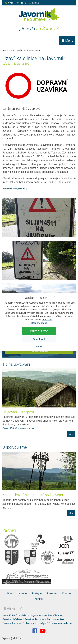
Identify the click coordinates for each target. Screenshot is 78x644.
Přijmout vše (39, 331)
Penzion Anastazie (61, 623)
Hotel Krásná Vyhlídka (15, 615)
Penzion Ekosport (12, 623)
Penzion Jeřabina (12, 619)
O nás (11, 3)
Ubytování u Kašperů (18, 412)
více (71, 434)
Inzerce (23, 593)
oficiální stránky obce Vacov (17, 189)
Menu (67, 40)
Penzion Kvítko (55, 619)
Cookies (67, 593)
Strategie (36, 593)
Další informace (39, 323)
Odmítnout (39, 339)
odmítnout (47, 320)
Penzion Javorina (34, 619)
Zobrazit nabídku (39, 351)
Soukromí (52, 593)
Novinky (10, 50)
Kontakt (36, 3)
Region (23, 3)
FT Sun (17, 638)
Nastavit (39, 346)
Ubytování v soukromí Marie (46, 615)
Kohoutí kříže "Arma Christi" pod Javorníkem (36, 495)
